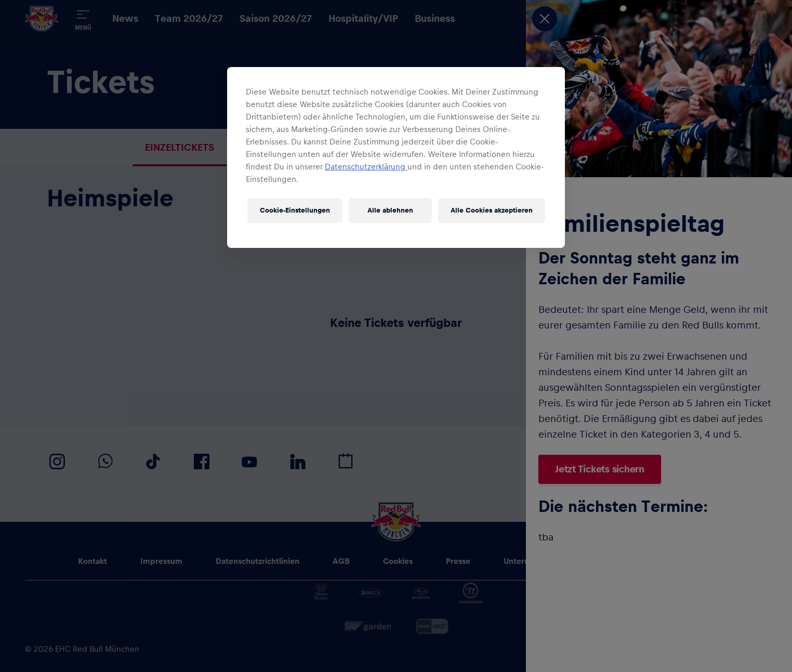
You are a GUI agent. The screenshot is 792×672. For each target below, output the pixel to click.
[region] (396, 157)
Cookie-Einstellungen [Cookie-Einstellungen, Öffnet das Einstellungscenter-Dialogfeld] (295, 210)
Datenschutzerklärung (366, 167)
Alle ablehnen (390, 210)
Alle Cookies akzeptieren (492, 210)
